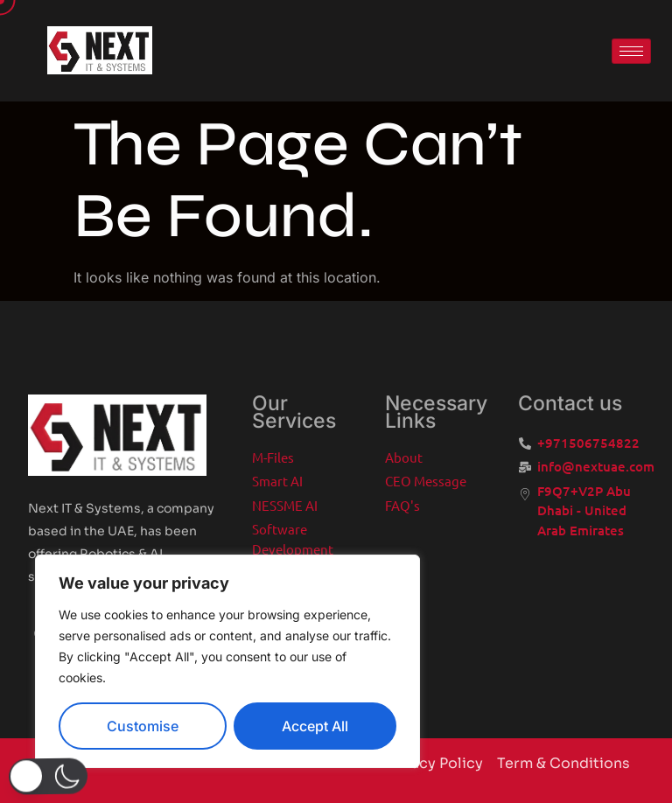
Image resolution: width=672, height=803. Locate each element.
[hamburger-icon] (631, 51)
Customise (143, 726)
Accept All (315, 726)
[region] (227, 661)
